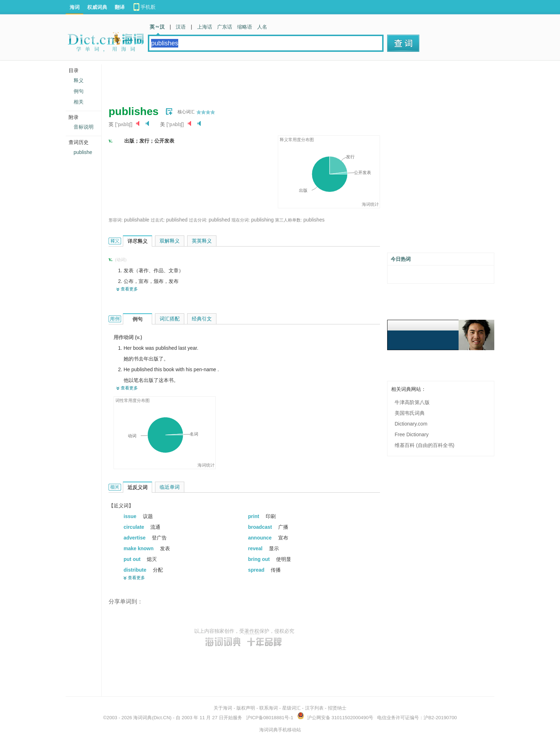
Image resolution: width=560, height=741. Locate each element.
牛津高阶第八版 (412, 402)
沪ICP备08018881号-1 (270, 718)
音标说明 (84, 127)
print (254, 516)
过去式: (158, 220)
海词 (75, 7)
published (177, 220)
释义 (79, 80)
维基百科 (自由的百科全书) (424, 445)
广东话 (225, 27)
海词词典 (142, 718)
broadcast (261, 527)
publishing (262, 220)
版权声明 (246, 708)
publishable (137, 220)
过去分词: (198, 220)
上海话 (205, 27)
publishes (314, 220)
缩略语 (245, 27)
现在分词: (241, 220)
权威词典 (97, 7)
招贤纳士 (337, 708)
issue (131, 516)
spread (257, 570)
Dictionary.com (411, 424)
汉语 (181, 27)
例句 (79, 91)
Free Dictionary (412, 434)
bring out (260, 559)
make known (139, 548)
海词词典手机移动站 (280, 730)
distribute (136, 570)
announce (261, 538)
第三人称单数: (288, 220)
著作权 (252, 631)
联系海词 (269, 708)
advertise (135, 538)
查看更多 (129, 289)
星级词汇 (291, 708)
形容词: (116, 220)
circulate (134, 527)
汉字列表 (314, 708)
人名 (262, 27)
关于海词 (223, 708)
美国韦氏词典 (410, 413)
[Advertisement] (239, 80)
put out (133, 559)
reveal (256, 548)
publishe (83, 152)
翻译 (120, 7)
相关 (79, 102)
